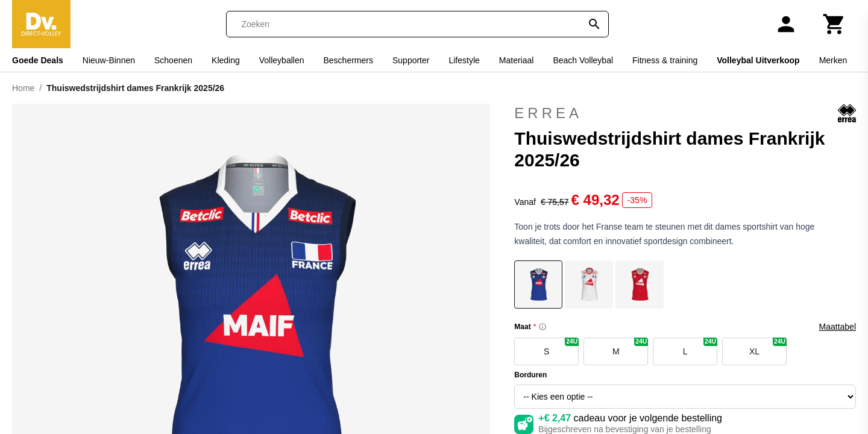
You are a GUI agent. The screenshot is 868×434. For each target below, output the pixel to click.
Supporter (411, 60)
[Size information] (542, 327)
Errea (685, 113)
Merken (833, 60)
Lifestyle (464, 60)
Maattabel (838, 327)
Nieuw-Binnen (109, 60)
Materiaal (517, 60)
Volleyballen (282, 60)
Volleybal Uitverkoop (758, 60)
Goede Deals (38, 60)
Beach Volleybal (583, 60)
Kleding (226, 60)
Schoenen (173, 60)
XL (768, 347)
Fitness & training (665, 60)
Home (23, 88)
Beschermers (348, 60)
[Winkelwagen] (834, 24)
